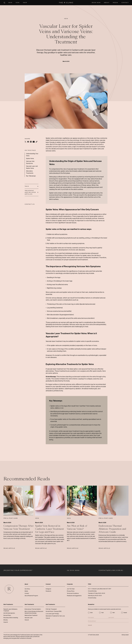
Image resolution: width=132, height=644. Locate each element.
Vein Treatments (29, 604)
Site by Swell (125, 635)
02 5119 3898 (73, 570)
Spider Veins (30, 158)
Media (115, 3)
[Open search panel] (4, 3)
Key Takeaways (31, 176)
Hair (25, 3)
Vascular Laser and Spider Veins (32, 167)
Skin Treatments (8, 604)
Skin (10, 3)
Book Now (96, 3)
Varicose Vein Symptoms (30, 162)
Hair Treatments (50, 604)
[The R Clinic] (66, 3)
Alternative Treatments (30, 172)
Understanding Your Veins (32, 155)
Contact (125, 3)
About (107, 3)
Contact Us (30, 204)
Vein (17, 3)
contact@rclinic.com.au (111, 570)
